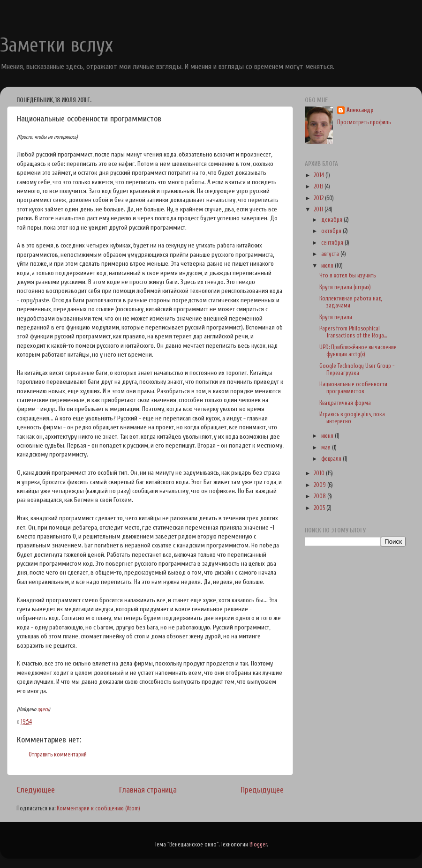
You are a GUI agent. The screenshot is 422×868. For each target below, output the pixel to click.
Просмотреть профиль (364, 122)
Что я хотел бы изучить (347, 276)
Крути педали (336, 317)
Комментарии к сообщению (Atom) (98, 808)
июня (328, 436)
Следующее (36, 790)
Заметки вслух (57, 45)
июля (328, 266)
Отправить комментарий (58, 755)
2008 (320, 496)
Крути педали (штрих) (345, 287)
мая (327, 448)
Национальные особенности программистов (353, 388)
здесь (43, 709)
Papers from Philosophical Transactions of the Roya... (353, 332)
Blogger (258, 845)
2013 (319, 187)
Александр (360, 110)
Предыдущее (262, 790)
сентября (333, 243)
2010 (320, 473)
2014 (320, 175)
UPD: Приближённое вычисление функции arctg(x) (358, 351)
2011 (319, 210)
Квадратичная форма (345, 403)
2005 (320, 508)
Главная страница (148, 790)
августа (331, 254)
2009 (320, 485)
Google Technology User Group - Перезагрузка (357, 370)
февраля (332, 459)
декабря (332, 220)
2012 (319, 198)
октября (332, 231)
